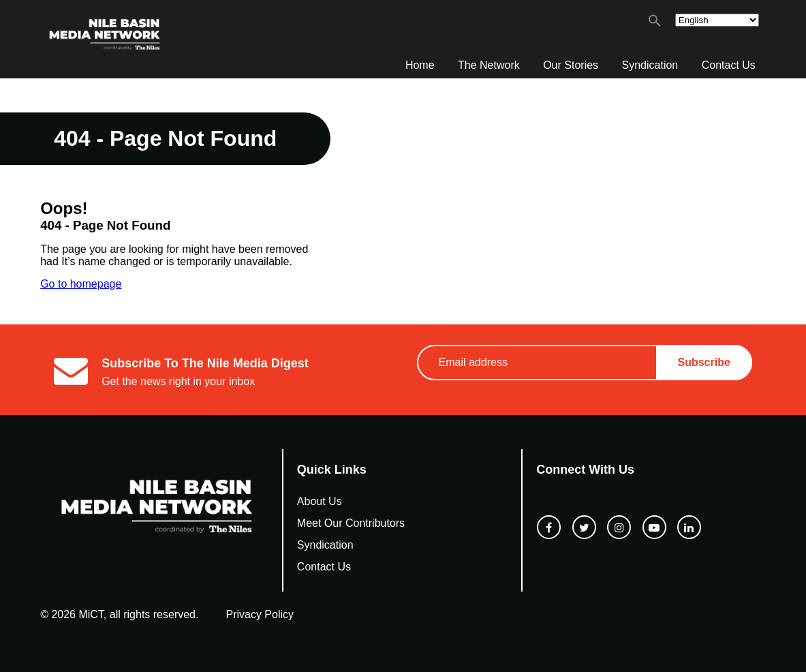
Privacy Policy (260, 614)
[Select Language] (717, 20)
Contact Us (729, 65)
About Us (320, 501)
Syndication (650, 65)
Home (420, 65)
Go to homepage (81, 284)
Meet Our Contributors (351, 523)
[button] (655, 24)
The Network (489, 65)
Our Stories (571, 65)
